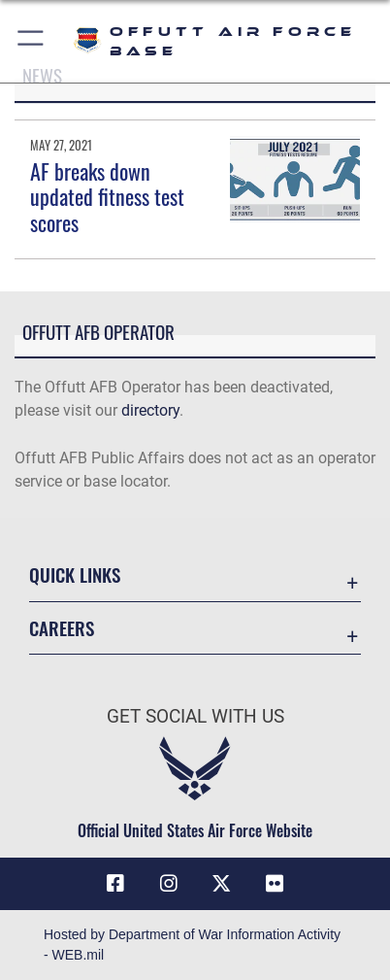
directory (150, 410)
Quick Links (75, 574)
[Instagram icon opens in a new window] (169, 884)
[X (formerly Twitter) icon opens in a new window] (221, 884)
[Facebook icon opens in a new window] (115, 884)
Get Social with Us (195, 716)
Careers (62, 628)
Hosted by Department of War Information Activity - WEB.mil (192, 945)
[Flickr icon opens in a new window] (275, 884)
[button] (32, 41)
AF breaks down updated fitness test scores (107, 197)
